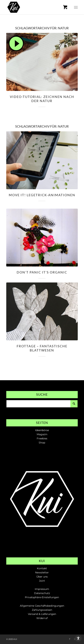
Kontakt (42, 568)
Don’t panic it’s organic (42, 272)
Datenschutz (42, 593)
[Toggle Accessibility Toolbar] (78, 638)
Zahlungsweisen (42, 610)
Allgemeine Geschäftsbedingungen (42, 606)
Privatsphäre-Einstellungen (42, 597)
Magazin (42, 434)
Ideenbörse (42, 430)
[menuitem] (68, 7)
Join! (42, 581)
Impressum (42, 589)
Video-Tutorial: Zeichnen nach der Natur (42, 99)
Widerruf (42, 618)
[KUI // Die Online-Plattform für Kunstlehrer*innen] (35, 7)
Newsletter (42, 572)
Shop (42, 443)
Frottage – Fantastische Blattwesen (42, 348)
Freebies (42, 438)
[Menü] (76, 7)
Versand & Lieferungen (42, 614)
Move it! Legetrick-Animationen (42, 195)
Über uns (42, 577)
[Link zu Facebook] (70, 639)
